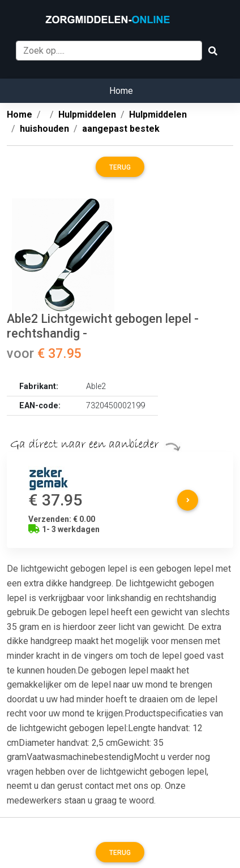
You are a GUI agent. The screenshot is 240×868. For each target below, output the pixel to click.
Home (121, 91)
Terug (120, 167)
